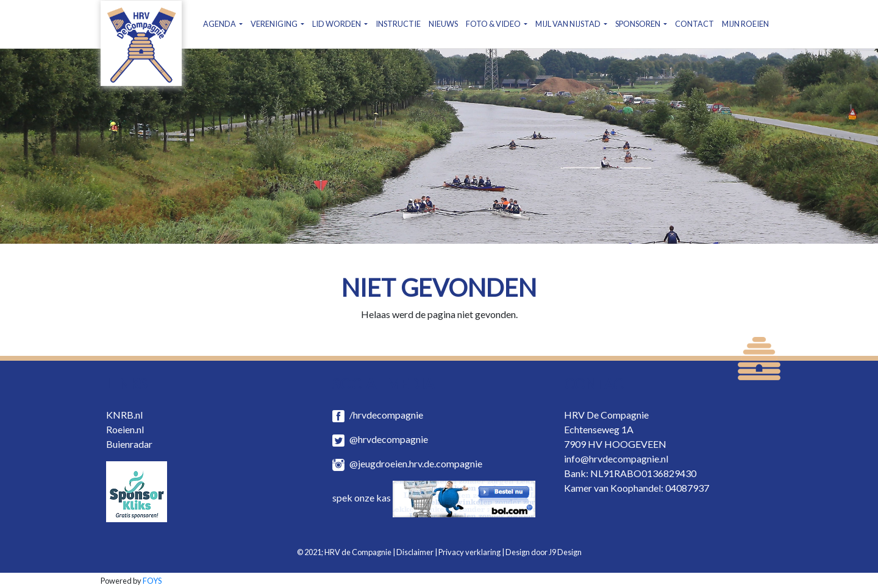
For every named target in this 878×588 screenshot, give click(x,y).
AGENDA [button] (220, 24)
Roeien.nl (125, 429)
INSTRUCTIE (398, 24)
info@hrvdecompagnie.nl (616, 459)
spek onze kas (434, 498)
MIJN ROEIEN (745, 24)
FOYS (152, 581)
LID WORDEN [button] (337, 24)
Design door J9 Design (544, 552)
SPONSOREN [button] (638, 24)
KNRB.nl (124, 415)
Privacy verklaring (469, 552)
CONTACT (694, 24)
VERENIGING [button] (275, 24)
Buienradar (129, 444)
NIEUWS (443, 24)
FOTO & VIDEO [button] (494, 24)
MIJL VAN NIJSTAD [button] (569, 24)
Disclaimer (415, 552)
